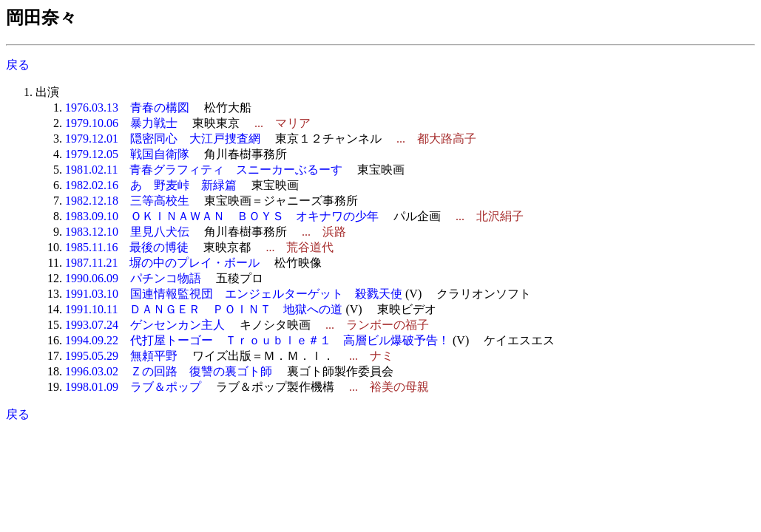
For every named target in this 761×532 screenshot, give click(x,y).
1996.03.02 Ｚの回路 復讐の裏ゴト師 (169, 371)
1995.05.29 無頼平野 (121, 356)
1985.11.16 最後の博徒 (127, 247)
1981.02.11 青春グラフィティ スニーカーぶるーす (204, 170)
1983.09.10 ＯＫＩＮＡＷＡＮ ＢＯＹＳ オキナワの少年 (222, 216)
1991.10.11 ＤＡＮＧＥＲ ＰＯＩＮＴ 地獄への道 (204, 309)
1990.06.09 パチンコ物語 (133, 278)
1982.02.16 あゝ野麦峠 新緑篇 (151, 185)
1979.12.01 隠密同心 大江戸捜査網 (163, 139)
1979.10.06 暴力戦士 (121, 123)
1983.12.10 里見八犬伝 (127, 232)
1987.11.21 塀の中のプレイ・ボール (162, 263)
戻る (18, 65)
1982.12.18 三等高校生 (127, 201)
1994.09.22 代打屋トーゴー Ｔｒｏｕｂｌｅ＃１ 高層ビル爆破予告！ (257, 340)
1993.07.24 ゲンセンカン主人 (145, 325)
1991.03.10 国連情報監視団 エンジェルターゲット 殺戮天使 (234, 294)
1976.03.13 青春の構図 (127, 108)
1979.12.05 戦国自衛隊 (127, 154)
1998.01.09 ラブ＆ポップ (133, 387)
